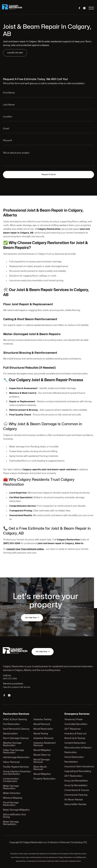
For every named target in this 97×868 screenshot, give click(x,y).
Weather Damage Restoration (12, 744)
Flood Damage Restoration (11, 804)
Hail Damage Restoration (16, 757)
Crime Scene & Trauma (77, 790)
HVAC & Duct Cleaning (15, 719)
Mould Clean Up (42, 755)
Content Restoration (75, 743)
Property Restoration (44, 779)
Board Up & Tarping (75, 738)
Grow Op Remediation (76, 786)
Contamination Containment (11, 780)
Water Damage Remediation (11, 823)
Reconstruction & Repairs (78, 748)
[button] (91, 8)
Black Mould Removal (40, 768)
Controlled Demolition (76, 724)
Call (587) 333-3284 (15, 53)
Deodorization (10, 734)
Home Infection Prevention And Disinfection (17, 773)
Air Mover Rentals (74, 800)
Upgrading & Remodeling (78, 771)
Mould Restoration (43, 729)
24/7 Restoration (73, 776)
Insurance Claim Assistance (79, 767)
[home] (14, 8)
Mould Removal (42, 724)
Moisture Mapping (13, 798)
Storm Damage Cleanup (16, 738)
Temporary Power (74, 720)
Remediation (71, 762)
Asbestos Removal (43, 738)
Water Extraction (12, 793)
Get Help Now (32, 618)
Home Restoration (74, 757)
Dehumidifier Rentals (75, 804)
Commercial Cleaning (76, 795)
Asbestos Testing (42, 719)
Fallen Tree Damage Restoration (13, 752)
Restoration (71, 753)
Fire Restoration (11, 724)
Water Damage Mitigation (16, 810)
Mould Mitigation (42, 750)
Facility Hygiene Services (16, 767)
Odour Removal (11, 762)
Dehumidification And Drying (14, 816)
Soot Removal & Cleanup (16, 729)
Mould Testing (41, 734)
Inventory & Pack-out (75, 734)
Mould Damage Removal (42, 761)
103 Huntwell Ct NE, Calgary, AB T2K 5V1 (49, 850)
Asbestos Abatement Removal (45, 744)
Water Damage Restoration (11, 787)
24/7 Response (73, 729)
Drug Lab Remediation (76, 781)
